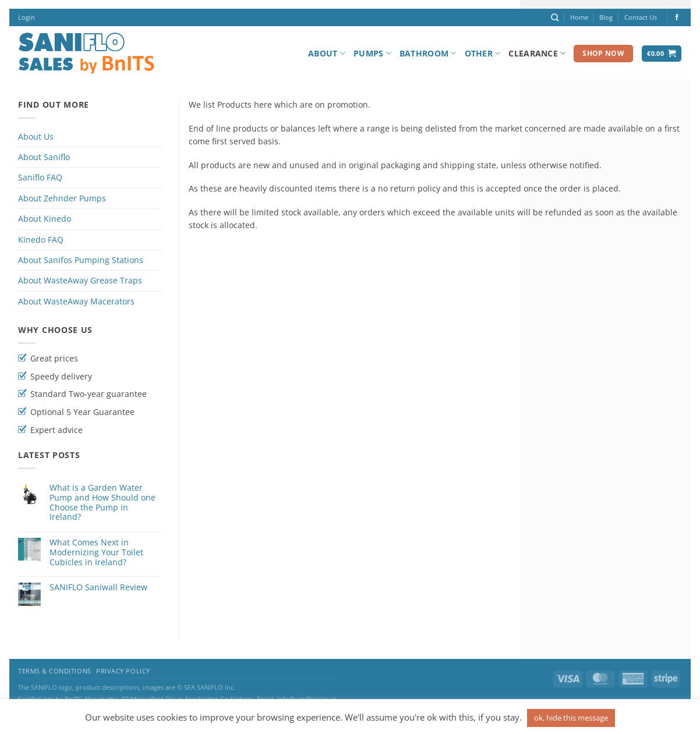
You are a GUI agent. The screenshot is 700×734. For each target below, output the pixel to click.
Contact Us (641, 17)
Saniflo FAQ (40, 177)
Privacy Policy (123, 671)
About (327, 54)
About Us (36, 136)
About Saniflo (44, 157)
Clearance (537, 54)
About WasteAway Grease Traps (80, 280)
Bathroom (428, 54)
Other (483, 54)
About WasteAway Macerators (76, 301)
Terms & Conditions (55, 671)
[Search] (555, 17)
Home (579, 17)
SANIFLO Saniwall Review (98, 588)
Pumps (372, 54)
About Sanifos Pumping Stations (81, 260)
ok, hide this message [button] (571, 718)
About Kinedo (45, 219)
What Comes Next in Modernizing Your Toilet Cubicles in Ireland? (96, 552)
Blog (606, 17)
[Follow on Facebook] (677, 17)
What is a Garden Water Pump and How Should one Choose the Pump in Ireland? (102, 503)
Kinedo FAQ (41, 240)
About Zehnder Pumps (62, 198)
